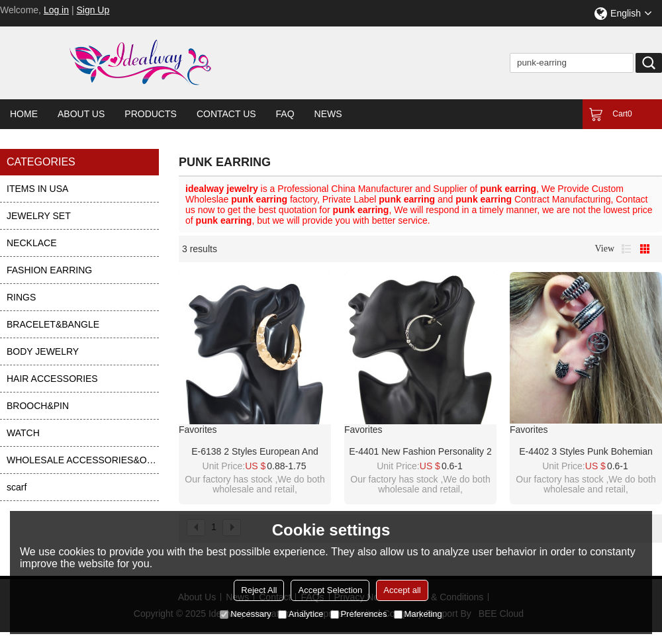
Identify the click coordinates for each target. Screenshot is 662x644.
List (626, 249)
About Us (81, 114)
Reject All (259, 590)
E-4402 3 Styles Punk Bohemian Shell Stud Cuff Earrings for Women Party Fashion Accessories (586, 452)
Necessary (245, 614)
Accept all (402, 590)
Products (151, 114)
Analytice (301, 614)
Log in (56, 10)
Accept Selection (330, 590)
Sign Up (93, 10)
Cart (622, 114)
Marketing (418, 614)
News (328, 114)
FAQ (285, 114)
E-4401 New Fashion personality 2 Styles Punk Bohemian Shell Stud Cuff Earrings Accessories (420, 452)
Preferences (359, 614)
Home (24, 114)
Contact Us (226, 114)
